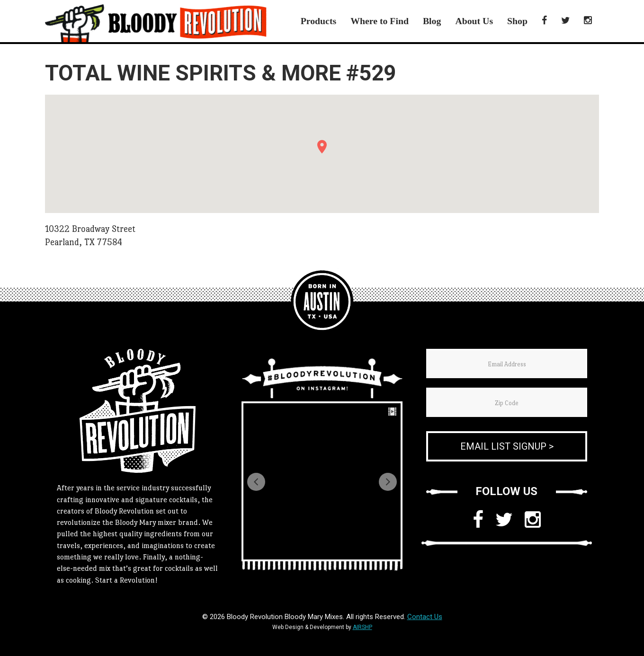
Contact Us (425, 617)
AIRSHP (362, 627)
